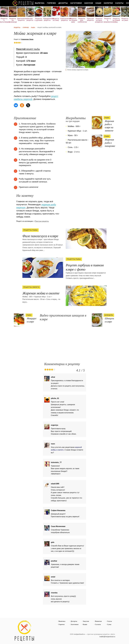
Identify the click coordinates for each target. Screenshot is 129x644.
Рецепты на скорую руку (73, 20)
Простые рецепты (90, 19)
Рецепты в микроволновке (108, 20)
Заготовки (76, 3)
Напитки (108, 3)
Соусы (110, 621)
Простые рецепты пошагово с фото (24, 631)
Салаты (119, 3)
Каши (98, 3)
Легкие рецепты (30, 19)
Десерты (63, 3)
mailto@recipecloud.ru (107, 637)
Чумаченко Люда (27, 39)
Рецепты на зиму (56, 19)
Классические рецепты (64, 19)
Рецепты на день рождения (99, 20)
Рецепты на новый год (116, 20)
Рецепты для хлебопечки (82, 20)
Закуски (89, 3)
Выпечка (40, 3)
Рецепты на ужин (125, 19)
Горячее (51, 3)
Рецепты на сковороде (13, 20)
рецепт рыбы (28, 49)
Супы (109, 624)
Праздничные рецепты (47, 19)
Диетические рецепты (21, 19)
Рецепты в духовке (39, 19)
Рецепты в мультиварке (4, 20)
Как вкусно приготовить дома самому (23, 3)
